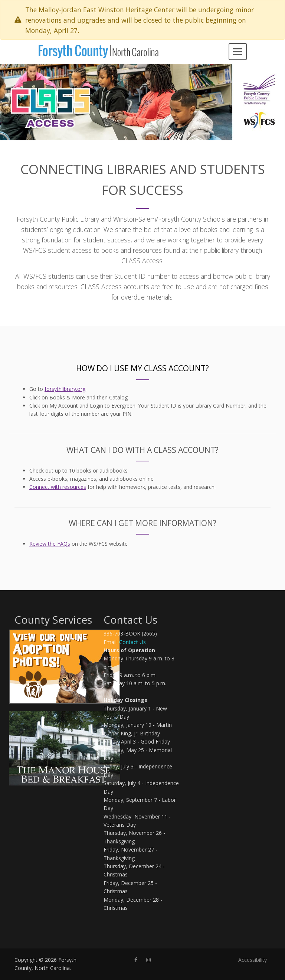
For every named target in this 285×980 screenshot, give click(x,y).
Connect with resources (58, 487)
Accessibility (253, 960)
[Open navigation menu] (238, 52)
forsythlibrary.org (65, 389)
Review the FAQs (50, 544)
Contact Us (132, 642)
